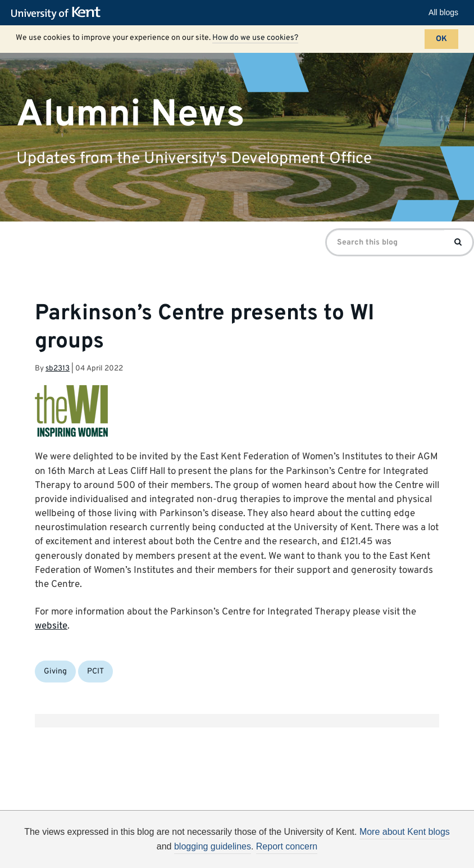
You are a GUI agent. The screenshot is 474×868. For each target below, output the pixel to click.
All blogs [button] (443, 12)
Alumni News (131, 114)
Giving (55, 672)
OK (441, 39)
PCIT (95, 672)
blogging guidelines (213, 846)
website (51, 626)
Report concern (287, 846)
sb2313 (58, 369)
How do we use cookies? (255, 38)
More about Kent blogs (405, 832)
